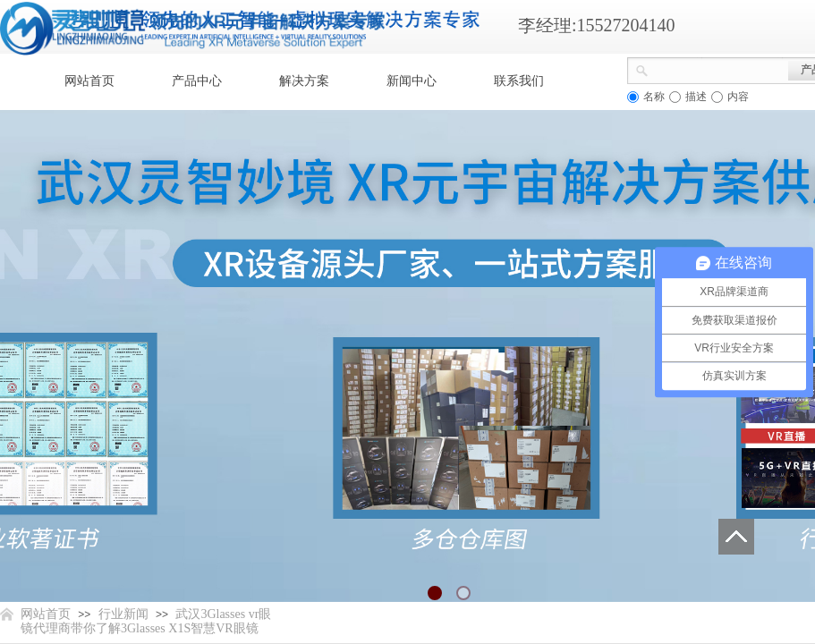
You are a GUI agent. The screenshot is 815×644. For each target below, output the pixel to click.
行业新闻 (123, 614)
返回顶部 (736, 537)
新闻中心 (412, 81)
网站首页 (89, 81)
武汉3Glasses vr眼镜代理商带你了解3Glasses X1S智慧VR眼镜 (146, 621)
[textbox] (718, 69)
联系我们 (519, 81)
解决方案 (304, 81)
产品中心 (197, 81)
